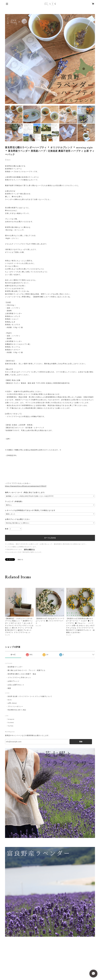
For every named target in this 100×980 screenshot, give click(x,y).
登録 (81, 742)
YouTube (11, 726)
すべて (13, 655)
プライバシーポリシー (15, 707)
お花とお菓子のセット (16, 685)
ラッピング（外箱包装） (14, 501)
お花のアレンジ (14, 681)
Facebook (11, 723)
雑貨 (9, 688)
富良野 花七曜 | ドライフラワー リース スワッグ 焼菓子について (30, 697)
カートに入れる (50, 538)
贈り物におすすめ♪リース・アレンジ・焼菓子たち (26, 670)
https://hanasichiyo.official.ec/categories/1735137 (26, 486)
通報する (20, 560)
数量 (7, 529)
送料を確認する (29, 550)
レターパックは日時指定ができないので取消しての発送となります (30, 510)
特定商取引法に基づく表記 (17, 710)
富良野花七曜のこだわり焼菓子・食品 (22, 674)
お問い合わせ (12, 703)
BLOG (10, 700)
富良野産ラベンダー (15, 667)
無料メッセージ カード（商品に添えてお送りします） (25, 492)
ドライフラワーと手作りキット (19, 678)
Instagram (11, 719)
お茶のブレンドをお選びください (18, 519)
